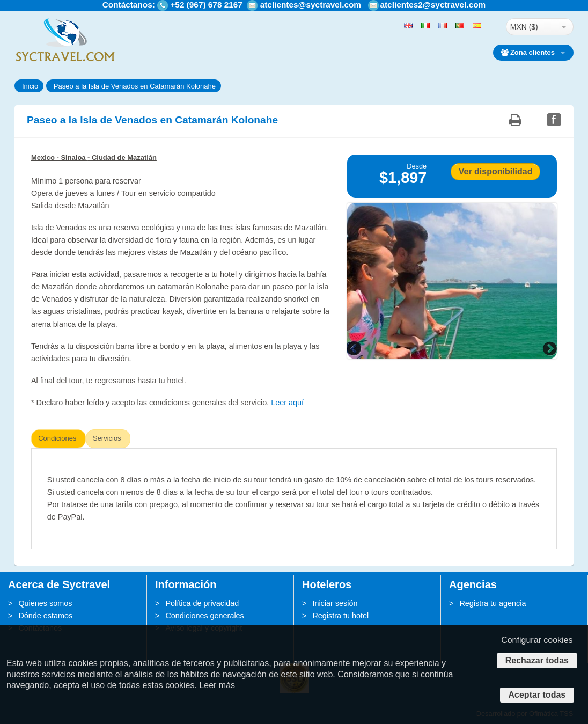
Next (549, 348)
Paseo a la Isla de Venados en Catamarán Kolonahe (135, 86)
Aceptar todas (537, 695)
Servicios (107, 438)
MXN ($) (524, 27)
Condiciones (57, 438)
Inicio (30, 86)
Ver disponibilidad (496, 171)
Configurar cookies (537, 640)
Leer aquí (287, 403)
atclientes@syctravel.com (311, 5)
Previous (355, 348)
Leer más (217, 685)
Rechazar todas (537, 660)
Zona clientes (528, 52)
